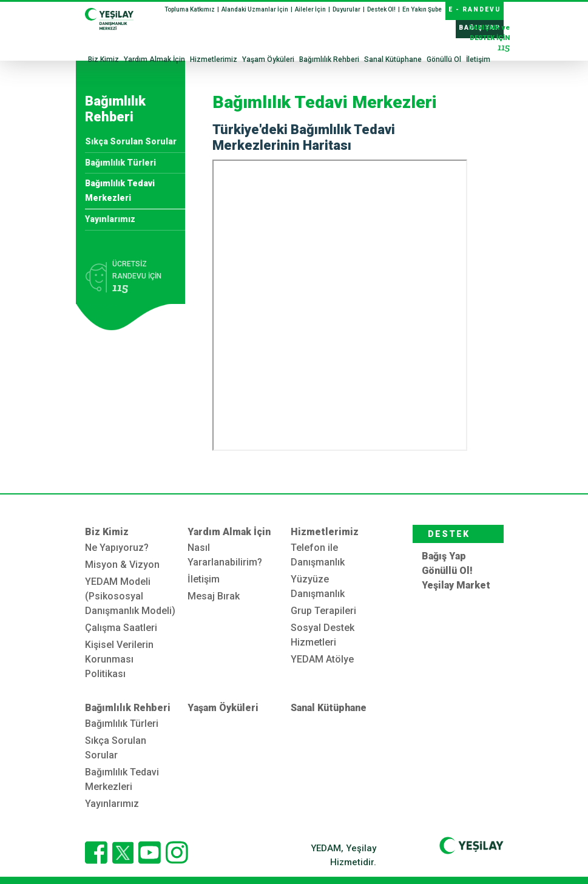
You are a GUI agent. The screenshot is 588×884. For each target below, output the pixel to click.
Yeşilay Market (456, 585)
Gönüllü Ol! (447, 571)
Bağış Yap (444, 556)
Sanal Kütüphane (393, 59)
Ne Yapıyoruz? (117, 548)
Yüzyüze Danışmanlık (318, 586)
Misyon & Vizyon (122, 565)
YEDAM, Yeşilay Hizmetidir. (343, 855)
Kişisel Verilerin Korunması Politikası (119, 659)
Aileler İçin (311, 9)
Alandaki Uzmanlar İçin (255, 9)
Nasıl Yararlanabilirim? (225, 555)
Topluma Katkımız (190, 9)
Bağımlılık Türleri (120, 163)
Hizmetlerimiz (214, 59)
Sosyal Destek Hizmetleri (323, 635)
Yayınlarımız (110, 219)
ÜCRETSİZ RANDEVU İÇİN (144, 278)
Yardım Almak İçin (154, 59)
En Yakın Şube (422, 9)
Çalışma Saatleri (121, 628)
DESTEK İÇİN (489, 39)
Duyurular (347, 9)
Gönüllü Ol (444, 59)
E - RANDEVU (475, 9)
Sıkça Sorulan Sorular (131, 141)
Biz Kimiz (103, 59)
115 (504, 47)
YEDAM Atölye (322, 659)
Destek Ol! (382, 9)
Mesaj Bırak (214, 596)
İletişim (478, 59)
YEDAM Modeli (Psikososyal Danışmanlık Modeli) (130, 596)
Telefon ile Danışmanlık (318, 555)
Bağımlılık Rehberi (329, 59)
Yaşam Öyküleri (268, 59)
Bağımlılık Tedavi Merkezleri (120, 191)
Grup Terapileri (323, 611)
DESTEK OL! (449, 536)
